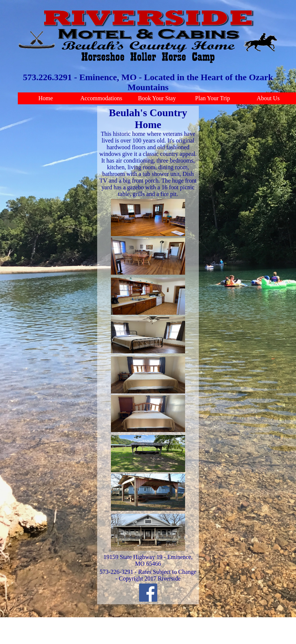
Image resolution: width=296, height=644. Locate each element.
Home (45, 98)
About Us (268, 98)
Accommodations (101, 98)
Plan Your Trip (213, 98)
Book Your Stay (157, 98)
